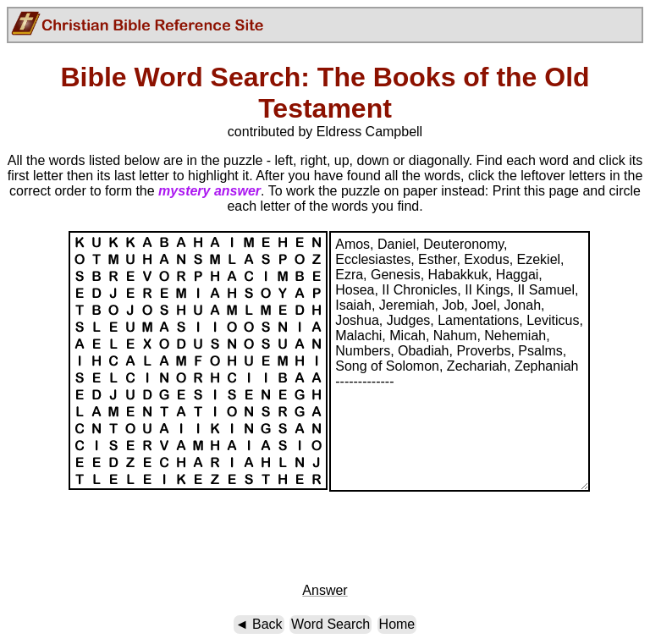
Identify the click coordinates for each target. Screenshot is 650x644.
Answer (325, 590)
